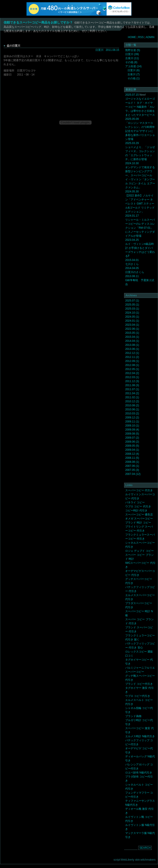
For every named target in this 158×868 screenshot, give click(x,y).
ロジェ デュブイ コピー (139, 551)
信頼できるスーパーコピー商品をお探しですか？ (38, 22)
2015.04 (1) (132, 337)
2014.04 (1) (132, 341)
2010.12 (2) (132, 401)
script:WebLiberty (124, 860)
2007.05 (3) (132, 470)
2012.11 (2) (132, 357)
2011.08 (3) (132, 385)
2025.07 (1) (132, 301)
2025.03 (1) (132, 309)
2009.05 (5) (132, 446)
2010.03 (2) (132, 414)
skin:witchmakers (145, 860)
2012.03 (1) (132, 377)
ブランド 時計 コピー (138, 523)
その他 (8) (131, 62)
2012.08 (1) (132, 365)
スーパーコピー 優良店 (139, 515)
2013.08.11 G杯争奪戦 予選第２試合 (140, 280)
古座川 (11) (132, 58)
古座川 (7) (134, 74)
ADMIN (150, 37)
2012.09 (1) (132, 361)
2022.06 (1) (132, 329)
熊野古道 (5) (133, 50)
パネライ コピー (135, 502)
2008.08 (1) (132, 462)
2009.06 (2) (132, 442)
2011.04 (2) (132, 393)
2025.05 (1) (132, 305)
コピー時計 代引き (136, 510)
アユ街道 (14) (133, 66)
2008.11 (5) (132, 458)
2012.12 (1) (132, 353)
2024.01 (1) (132, 321)
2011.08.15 (112, 50)
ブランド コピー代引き (139, 684)
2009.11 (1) (132, 422)
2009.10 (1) (132, 426)
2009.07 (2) (132, 438)
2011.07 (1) (132, 389)
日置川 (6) (134, 70)
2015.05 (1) (132, 333)
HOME (132, 37)
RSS (141, 37)
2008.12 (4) (132, 454)
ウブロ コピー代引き (138, 696)
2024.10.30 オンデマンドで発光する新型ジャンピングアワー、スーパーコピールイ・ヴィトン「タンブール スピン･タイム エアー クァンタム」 (140, 175)
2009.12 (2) (132, 418)
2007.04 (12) (133, 474)
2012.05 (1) (132, 369)
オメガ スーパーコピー (139, 519)
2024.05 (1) (132, 317)
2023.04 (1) (132, 325)
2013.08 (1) (132, 345)
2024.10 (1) (132, 313)
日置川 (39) (132, 54)
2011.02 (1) (132, 397)
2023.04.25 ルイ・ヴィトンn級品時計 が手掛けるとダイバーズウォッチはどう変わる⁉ (140, 248)
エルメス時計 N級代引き (140, 736)
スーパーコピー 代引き (139, 490)
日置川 (99, 50)
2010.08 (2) (132, 405)
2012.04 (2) (132, 373)
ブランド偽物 (133, 716)
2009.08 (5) (132, 434)
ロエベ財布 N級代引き (139, 773)
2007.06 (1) (132, 466)
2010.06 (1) (132, 409)
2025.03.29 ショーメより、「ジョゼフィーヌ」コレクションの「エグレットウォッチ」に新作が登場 (140, 151)
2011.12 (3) (132, 381)
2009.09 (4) (132, 430)
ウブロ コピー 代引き (138, 506)
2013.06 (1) (132, 349)
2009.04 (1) (132, 450)
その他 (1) (134, 78)
